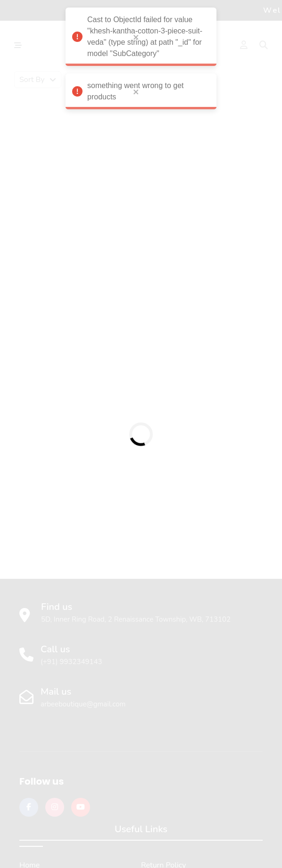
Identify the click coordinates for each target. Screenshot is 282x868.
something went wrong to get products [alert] (141, 91)
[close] (136, 32)
